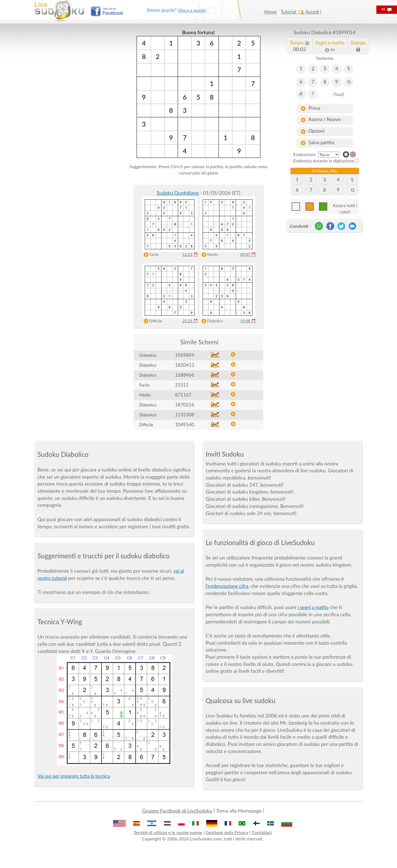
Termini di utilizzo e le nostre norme (168, 832)
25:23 (190, 321)
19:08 (248, 321)
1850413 (185, 365)
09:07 (248, 254)
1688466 (185, 375)
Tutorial (289, 12)
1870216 (185, 405)
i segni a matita (313, 607)
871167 (183, 395)
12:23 (190, 254)
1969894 (185, 355)
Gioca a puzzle (192, 10)
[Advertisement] (73, 112)
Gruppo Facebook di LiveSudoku (177, 811)
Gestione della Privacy (227, 832)
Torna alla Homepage (239, 811)
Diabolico (211, 321)
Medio (208, 255)
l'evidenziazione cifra (227, 586)
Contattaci (262, 832)
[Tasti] (339, 94)
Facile (150, 255)
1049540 (185, 424)
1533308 (185, 415)
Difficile (152, 321)
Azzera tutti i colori (345, 207)
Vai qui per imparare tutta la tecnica (74, 776)
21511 (182, 385)
